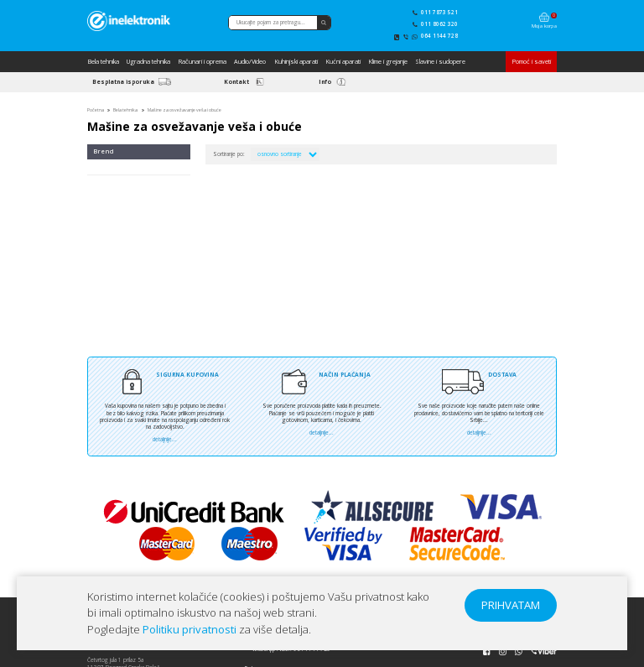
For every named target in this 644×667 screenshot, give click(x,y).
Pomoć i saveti (531, 61)
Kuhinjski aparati (296, 61)
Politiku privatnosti (190, 629)
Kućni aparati (343, 61)
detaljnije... (165, 439)
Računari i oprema (202, 61)
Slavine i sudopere (440, 61)
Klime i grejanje (388, 61)
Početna (96, 110)
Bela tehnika (103, 61)
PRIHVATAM (511, 605)
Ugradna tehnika (148, 61)
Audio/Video (250, 61)
